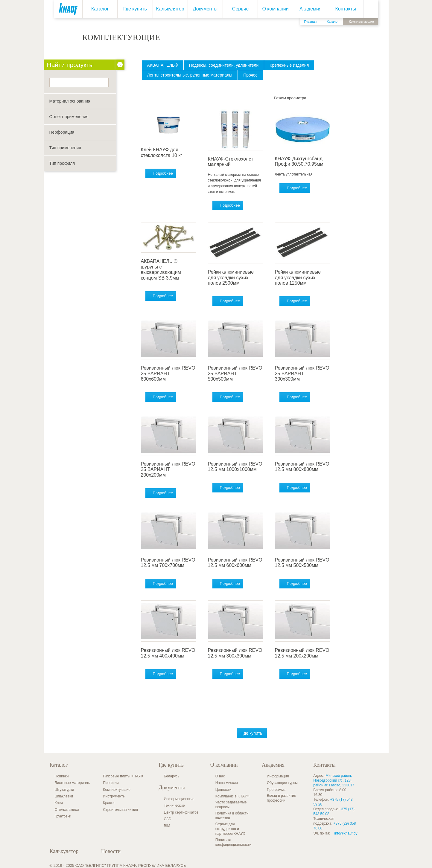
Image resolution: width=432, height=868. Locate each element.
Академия (311, 9)
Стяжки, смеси (67, 810)
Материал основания (70, 101)
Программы (277, 790)
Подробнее (163, 173)
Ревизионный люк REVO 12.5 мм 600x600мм (235, 563)
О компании (275, 9)
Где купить (135, 9)
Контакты (346, 9)
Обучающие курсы (282, 783)
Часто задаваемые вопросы (231, 805)
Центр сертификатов (181, 812)
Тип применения (65, 148)
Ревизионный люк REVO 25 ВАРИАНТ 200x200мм (168, 469)
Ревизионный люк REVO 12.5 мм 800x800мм (302, 467)
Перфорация (62, 132)
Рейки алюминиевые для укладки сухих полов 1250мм (298, 277)
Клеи (59, 803)
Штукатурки (64, 790)
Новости (111, 851)
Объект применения (69, 117)
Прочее (250, 75)
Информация (278, 776)
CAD (167, 819)
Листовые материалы (73, 783)
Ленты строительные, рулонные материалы (190, 75)
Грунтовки (63, 816)
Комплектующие (117, 790)
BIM (167, 826)
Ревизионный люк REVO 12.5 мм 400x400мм (168, 653)
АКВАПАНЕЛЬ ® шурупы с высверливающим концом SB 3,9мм (161, 269)
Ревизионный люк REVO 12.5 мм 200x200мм (302, 653)
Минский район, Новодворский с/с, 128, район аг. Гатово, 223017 (334, 780)
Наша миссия (227, 783)
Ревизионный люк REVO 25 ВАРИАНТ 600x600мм (168, 373)
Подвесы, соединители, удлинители (224, 65)
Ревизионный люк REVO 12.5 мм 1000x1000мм (235, 467)
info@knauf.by (346, 833)
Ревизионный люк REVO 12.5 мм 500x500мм (302, 563)
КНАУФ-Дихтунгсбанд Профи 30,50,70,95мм (299, 161)
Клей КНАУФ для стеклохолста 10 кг (162, 152)
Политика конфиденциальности (234, 842)
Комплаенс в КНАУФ (232, 796)
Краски (109, 803)
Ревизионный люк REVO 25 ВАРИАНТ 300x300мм (302, 373)
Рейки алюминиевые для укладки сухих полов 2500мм (231, 277)
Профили (111, 783)
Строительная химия (121, 810)
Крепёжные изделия (289, 65)
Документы (205, 9)
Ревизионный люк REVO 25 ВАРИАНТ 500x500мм (235, 373)
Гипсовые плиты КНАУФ (123, 776)
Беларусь (171, 776)
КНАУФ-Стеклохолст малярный (231, 162)
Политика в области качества (232, 816)
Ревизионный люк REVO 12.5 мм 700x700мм (168, 563)
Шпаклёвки (64, 796)
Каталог (100, 9)
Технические (174, 806)
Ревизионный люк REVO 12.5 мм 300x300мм (235, 653)
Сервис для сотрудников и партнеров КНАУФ (231, 829)
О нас (220, 776)
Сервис (240, 9)
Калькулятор (170, 9)
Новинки (62, 776)
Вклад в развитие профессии (282, 798)
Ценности (223, 790)
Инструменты (114, 796)
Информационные (179, 799)
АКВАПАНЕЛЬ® (163, 65)
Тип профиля (62, 163)
